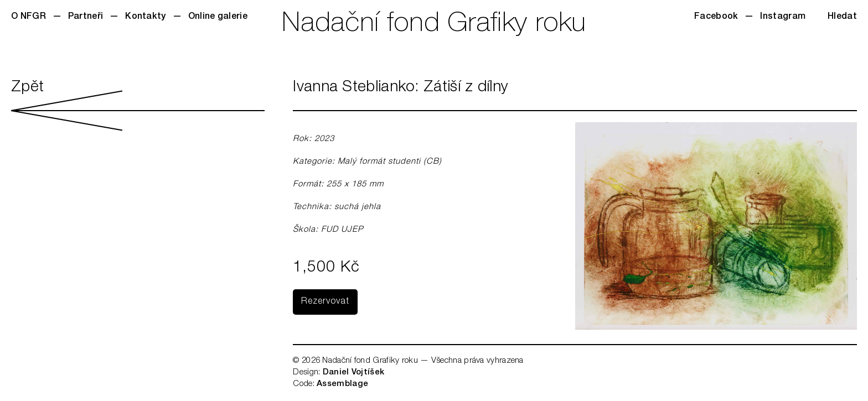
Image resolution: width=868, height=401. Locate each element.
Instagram (783, 17)
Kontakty (145, 17)
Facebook (716, 17)
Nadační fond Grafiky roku (434, 25)
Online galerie (218, 17)
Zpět (138, 105)
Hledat (842, 17)
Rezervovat (325, 302)
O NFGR (29, 17)
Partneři (86, 17)
